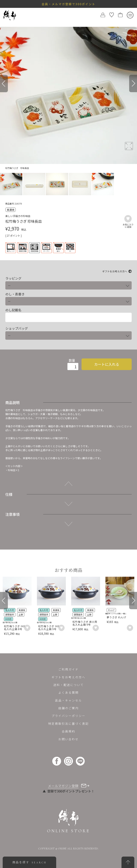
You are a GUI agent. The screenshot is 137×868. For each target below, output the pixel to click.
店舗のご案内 (68, 708)
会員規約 (68, 731)
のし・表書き (15, 294)
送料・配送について (69, 685)
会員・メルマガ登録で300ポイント (68, 4)
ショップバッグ (17, 328)
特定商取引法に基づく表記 (68, 724)
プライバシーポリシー (68, 716)
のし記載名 (13, 310)
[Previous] (4, 83)
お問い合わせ (68, 739)
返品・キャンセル (68, 700)
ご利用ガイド (68, 669)
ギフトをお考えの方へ (115, 271)
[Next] (133, 83)
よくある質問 (68, 692)
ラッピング (13, 278)
